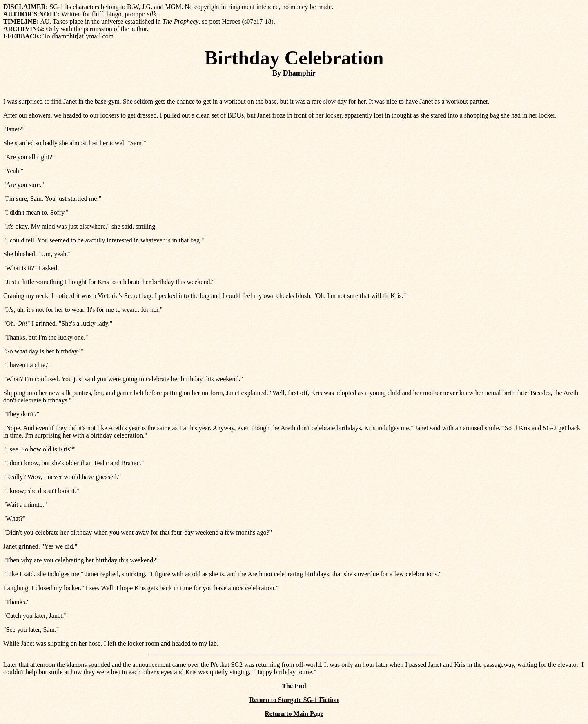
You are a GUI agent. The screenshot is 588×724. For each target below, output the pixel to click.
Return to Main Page (294, 714)
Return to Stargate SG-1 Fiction (294, 700)
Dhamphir (299, 73)
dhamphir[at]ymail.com (83, 36)
